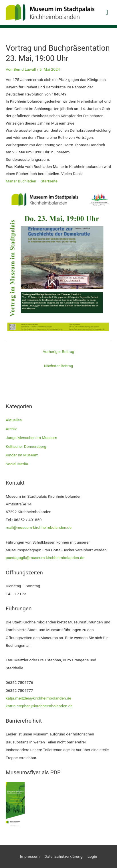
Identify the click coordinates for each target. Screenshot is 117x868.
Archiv (11, 429)
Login (92, 856)
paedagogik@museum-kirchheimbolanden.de (45, 558)
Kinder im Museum (22, 455)
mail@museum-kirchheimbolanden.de (39, 527)
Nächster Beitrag (59, 366)
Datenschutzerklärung (63, 856)
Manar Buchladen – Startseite (32, 181)
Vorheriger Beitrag (59, 351)
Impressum (30, 856)
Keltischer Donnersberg (26, 446)
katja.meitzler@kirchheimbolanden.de (38, 698)
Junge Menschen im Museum (31, 438)
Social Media (17, 464)
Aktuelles (14, 420)
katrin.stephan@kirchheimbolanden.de (39, 706)
